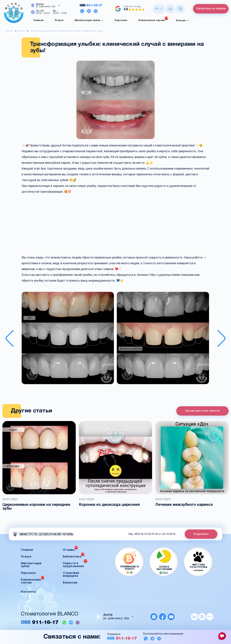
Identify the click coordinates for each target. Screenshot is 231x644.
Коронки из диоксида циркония (109, 505)
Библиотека (74, 556)
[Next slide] (221, 338)
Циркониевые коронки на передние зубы (36, 507)
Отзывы (70, 549)
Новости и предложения (75, 564)
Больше (183, 21)
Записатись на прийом (211, 9)
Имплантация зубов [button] (31, 565)
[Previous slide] (10, 338)
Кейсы (22, 31)
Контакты (28, 592)
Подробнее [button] (201, 534)
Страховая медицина (71, 575)
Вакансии (70, 583)
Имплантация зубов (89, 21)
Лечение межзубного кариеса (184, 505)
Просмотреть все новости (202, 411)
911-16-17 (91, 6)
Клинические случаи (153, 19)
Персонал (121, 20)
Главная (38, 20)
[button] (68, 338)
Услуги (59, 20)
